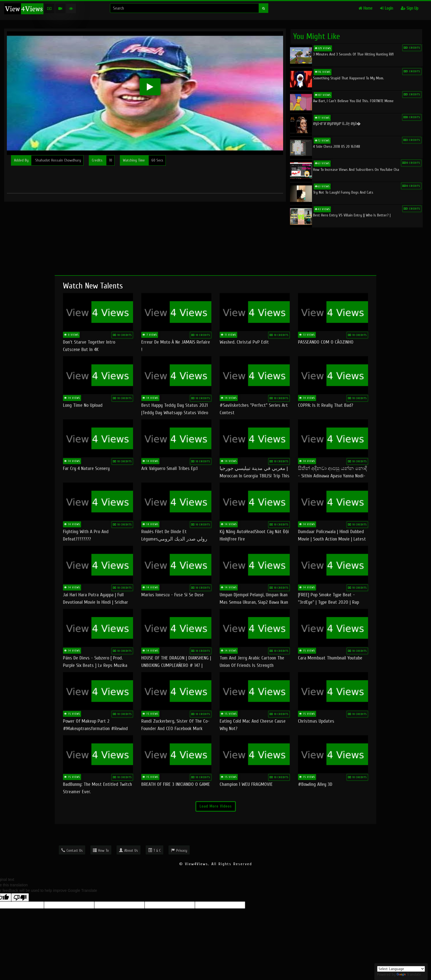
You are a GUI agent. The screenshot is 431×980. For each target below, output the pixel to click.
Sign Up (410, 8)
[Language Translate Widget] (401, 969)
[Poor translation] (20, 897)
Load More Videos (216, 806)
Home (365, 8)
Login (387, 8)
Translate (409, 974)
